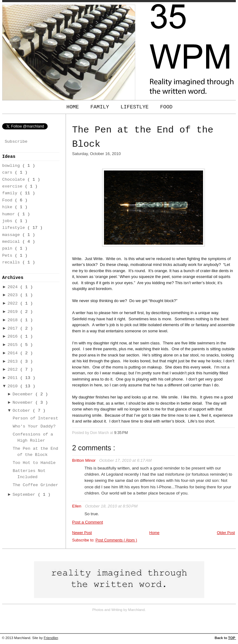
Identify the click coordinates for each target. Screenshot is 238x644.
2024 (14, 287)
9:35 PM (121, 433)
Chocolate (15, 180)
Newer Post (82, 533)
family (11, 193)
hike (9, 207)
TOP (232, 638)
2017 (14, 328)
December (24, 394)
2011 (14, 378)
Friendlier (51, 638)
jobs (9, 221)
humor (10, 214)
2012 (14, 370)
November (24, 403)
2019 (14, 312)
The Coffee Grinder (35, 485)
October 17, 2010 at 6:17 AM (125, 460)
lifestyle (15, 228)
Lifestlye (136, 107)
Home (74, 107)
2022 (14, 303)
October (23, 411)
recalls (12, 262)
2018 (14, 320)
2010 (14, 386)
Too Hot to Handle (34, 463)
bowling (12, 166)
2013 (14, 362)
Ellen (77, 506)
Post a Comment (88, 522)
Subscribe (16, 142)
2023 (14, 295)
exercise (13, 186)
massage (12, 235)
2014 (14, 353)
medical (12, 242)
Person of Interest (35, 418)
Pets (9, 256)
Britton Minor (84, 460)
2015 (14, 345)
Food (166, 107)
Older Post (226, 533)
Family (101, 107)
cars (9, 173)
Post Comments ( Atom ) (116, 540)
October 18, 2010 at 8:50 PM (111, 506)
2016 (14, 337)
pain (9, 248)
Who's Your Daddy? (34, 426)
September (25, 495)
